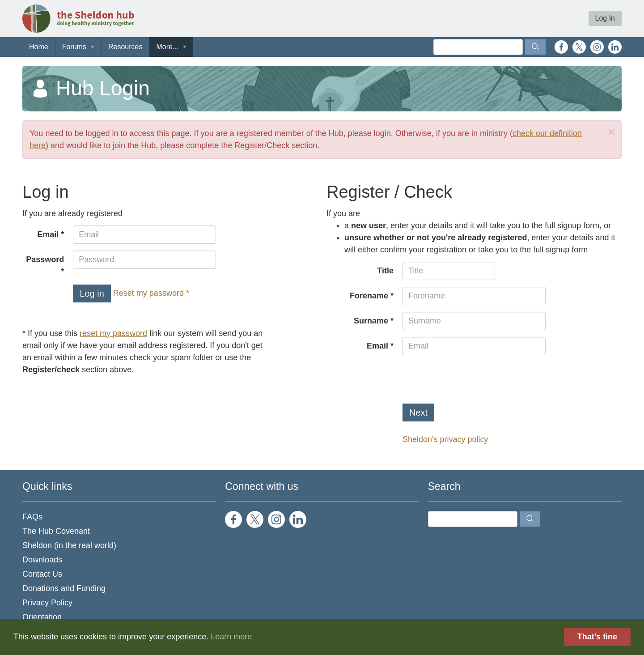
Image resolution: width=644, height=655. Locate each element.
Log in (92, 293)
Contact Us (42, 574)
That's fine (597, 637)
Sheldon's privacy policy (445, 439)
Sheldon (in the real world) (69, 545)
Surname (371, 321)
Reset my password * (151, 293)
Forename (369, 296)
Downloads (42, 560)
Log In (605, 18)
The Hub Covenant (56, 531)
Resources (125, 47)
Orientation (42, 617)
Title (385, 271)
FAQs (32, 517)
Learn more (231, 637)
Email (48, 234)
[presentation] (470, 379)
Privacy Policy (47, 603)
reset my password (113, 333)
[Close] (611, 133)
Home (39, 47)
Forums (74, 47)
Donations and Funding (64, 588)
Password (45, 259)
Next (418, 413)
